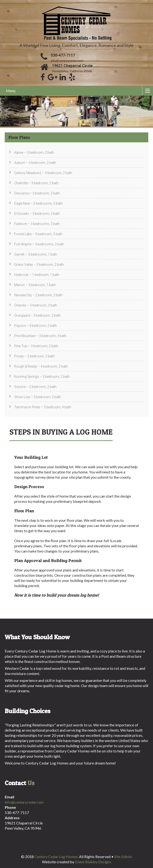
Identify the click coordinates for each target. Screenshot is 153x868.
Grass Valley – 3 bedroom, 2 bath (39, 265)
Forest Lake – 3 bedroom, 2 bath (38, 234)
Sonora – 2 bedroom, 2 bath (35, 387)
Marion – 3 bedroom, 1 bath (35, 285)
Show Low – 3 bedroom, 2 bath (38, 397)
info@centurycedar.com (67, 61)
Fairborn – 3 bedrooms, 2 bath (37, 224)
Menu (11, 91)
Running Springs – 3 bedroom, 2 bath (42, 377)
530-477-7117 (63, 55)
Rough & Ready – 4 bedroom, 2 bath (41, 366)
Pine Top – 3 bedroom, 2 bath (36, 346)
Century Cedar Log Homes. (57, 857)
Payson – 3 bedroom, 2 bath (35, 326)
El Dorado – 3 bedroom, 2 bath (37, 214)
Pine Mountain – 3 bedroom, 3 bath (40, 336)
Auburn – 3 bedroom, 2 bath (35, 163)
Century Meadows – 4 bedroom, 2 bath (43, 173)
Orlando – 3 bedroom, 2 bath (36, 305)
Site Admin (123, 857)
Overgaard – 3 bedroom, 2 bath (37, 315)
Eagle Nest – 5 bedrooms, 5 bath (38, 203)
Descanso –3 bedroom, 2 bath (37, 193)
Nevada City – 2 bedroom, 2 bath (38, 295)
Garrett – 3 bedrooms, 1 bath (36, 254)
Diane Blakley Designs (93, 862)
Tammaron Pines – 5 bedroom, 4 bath (43, 407)
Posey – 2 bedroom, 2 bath (34, 356)
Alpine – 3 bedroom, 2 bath (34, 153)
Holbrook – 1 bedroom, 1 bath (37, 275)
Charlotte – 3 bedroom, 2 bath (36, 183)
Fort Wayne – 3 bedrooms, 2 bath (39, 244)
